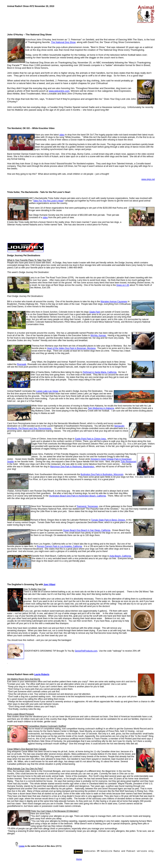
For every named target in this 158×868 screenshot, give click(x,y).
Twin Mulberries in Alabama (101, 408)
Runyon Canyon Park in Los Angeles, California (59, 546)
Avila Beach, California (120, 556)
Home (79, 859)
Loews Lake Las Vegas (47, 391)
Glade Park (95, 312)
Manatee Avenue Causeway (114, 302)
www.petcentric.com (59, 91)
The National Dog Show (63, 42)
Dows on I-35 (123, 285)
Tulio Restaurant (128, 462)
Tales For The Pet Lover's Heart (48, 201)
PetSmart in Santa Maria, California (99, 372)
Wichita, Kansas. (99, 335)
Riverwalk (22, 364)
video (62, 135)
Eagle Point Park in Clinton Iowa (91, 439)
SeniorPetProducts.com (86, 651)
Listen (22, 846)
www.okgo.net (148, 179)
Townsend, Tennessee (87, 506)
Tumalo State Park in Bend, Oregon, (108, 520)
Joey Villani (49, 584)
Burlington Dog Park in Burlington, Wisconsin (102, 474)
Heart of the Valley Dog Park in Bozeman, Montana (71, 348)
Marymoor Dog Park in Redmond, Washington (72, 467)
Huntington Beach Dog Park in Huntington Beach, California (77, 496)
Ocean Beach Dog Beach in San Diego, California (87, 530)
